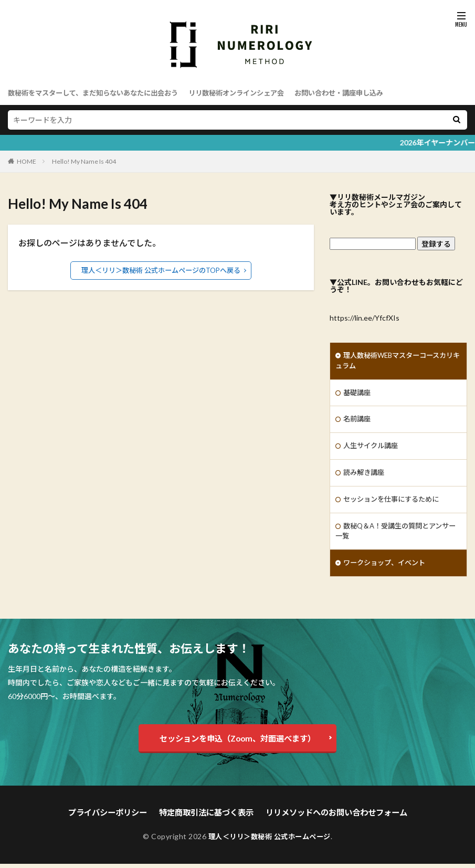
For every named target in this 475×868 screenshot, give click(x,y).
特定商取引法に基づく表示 (208, 817)
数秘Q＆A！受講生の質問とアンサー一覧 (396, 536)
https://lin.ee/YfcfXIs (365, 318)
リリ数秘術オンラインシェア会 (253, 93)
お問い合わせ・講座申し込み (363, 93)
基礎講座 (358, 394)
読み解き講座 (365, 476)
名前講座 (358, 422)
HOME (27, 161)
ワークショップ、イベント (387, 569)
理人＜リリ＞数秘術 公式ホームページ (269, 840)
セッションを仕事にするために (395, 504)
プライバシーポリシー (115, 817)
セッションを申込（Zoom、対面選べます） (237, 744)
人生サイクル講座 (373, 449)
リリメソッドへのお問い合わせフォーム (331, 817)
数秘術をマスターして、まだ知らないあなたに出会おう (99, 93)
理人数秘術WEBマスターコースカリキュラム (395, 362)
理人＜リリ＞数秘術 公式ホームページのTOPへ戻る (161, 270)
